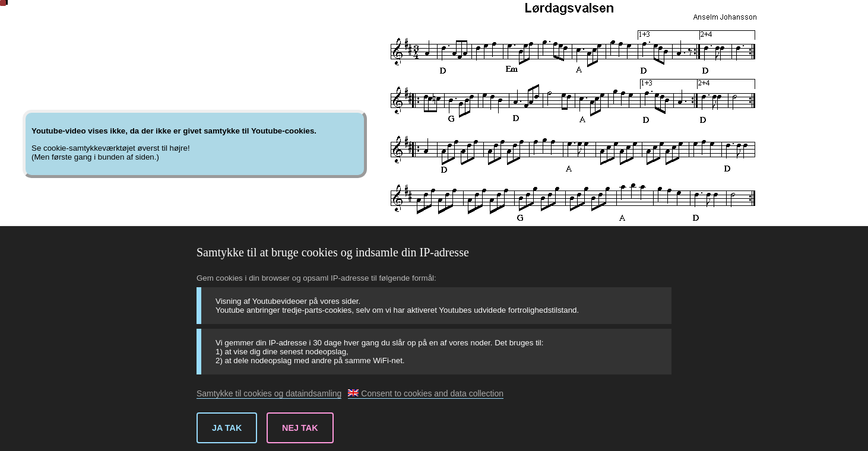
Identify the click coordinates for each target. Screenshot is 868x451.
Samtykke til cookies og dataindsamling (269, 393)
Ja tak (227, 428)
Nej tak (300, 428)
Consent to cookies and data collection (426, 393)
